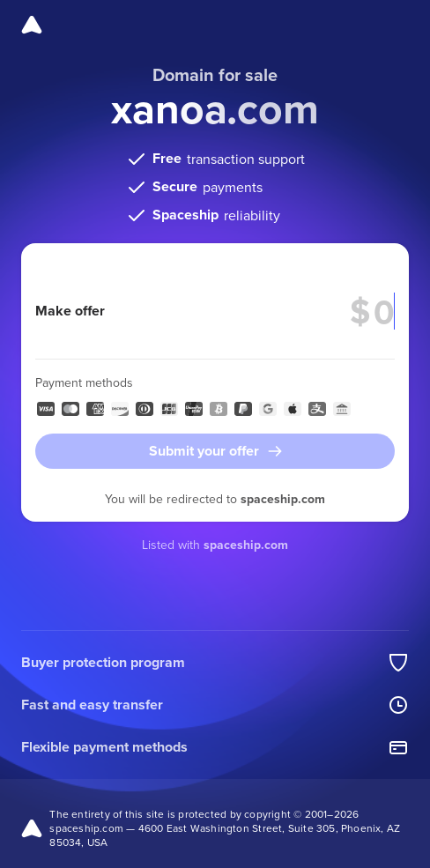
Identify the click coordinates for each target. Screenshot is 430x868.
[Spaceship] (32, 25)
